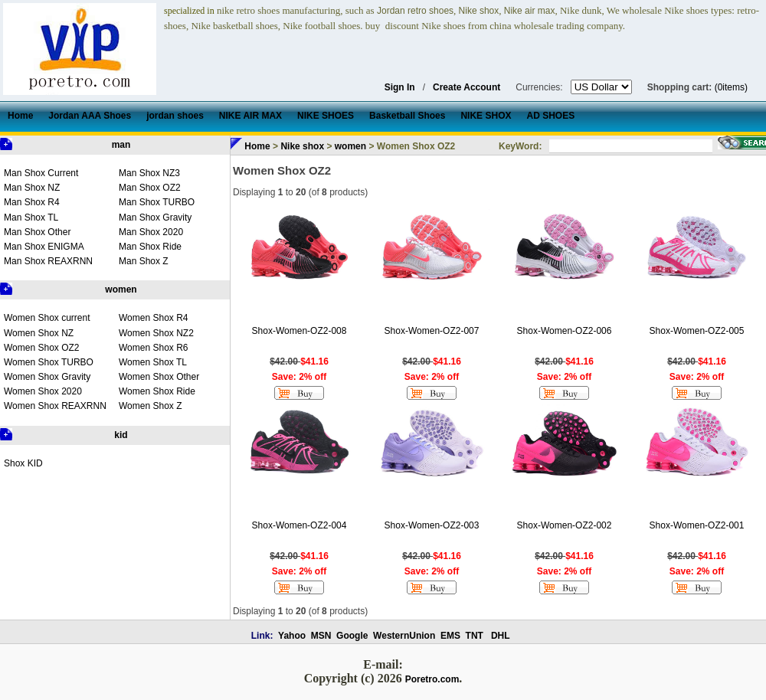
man (121, 145)
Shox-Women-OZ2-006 (565, 331)
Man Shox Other (37, 232)
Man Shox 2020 (151, 232)
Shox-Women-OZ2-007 (432, 331)
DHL (501, 636)
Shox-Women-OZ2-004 (300, 525)
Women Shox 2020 (43, 391)
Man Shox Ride (150, 247)
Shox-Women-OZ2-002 (565, 525)
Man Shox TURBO (157, 202)
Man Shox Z (144, 261)
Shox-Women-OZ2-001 (697, 525)
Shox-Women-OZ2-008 (300, 331)
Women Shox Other (159, 377)
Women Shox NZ (39, 333)
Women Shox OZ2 (41, 348)
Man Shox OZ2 (150, 188)
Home (257, 146)
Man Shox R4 (32, 202)
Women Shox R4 (154, 318)
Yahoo (292, 636)
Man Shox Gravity (155, 218)
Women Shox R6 (154, 348)
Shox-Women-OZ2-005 (697, 331)
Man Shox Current (41, 173)
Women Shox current (47, 318)
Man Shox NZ (32, 188)
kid (121, 435)
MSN (321, 636)
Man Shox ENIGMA (44, 247)
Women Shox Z (150, 406)
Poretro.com (432, 679)
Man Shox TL (31, 218)
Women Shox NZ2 (156, 333)
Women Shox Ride (157, 391)
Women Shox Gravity (47, 377)
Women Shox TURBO (49, 362)
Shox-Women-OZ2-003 (432, 525)
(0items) (731, 87)
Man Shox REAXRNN (48, 261)
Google (352, 636)
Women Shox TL (153, 362)
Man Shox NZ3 (149, 173)
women (121, 289)
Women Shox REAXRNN (55, 406)
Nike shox (302, 146)
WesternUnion (404, 636)
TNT (475, 636)
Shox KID (23, 463)
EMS (450, 636)
